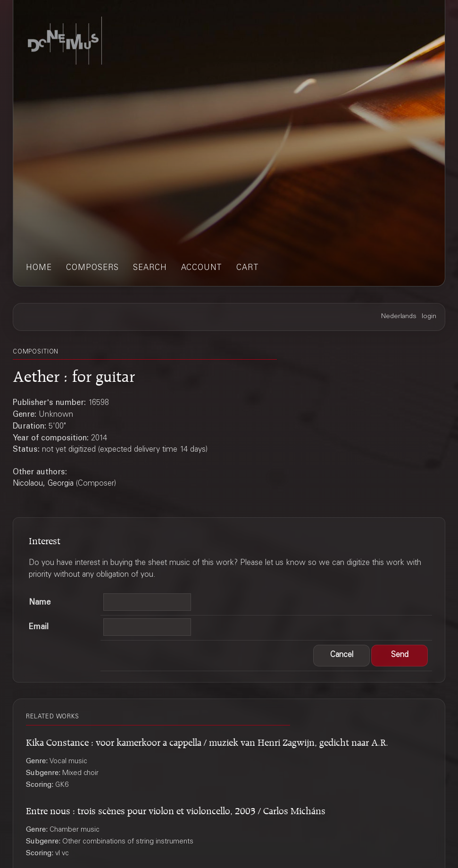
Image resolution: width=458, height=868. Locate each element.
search (150, 268)
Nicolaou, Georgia (43, 484)
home (39, 268)
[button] (341, 656)
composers (92, 268)
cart (248, 268)
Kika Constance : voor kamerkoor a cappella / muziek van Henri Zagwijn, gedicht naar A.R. (207, 741)
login (429, 317)
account (202, 268)
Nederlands (399, 317)
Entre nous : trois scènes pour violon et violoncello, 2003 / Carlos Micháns (176, 809)
